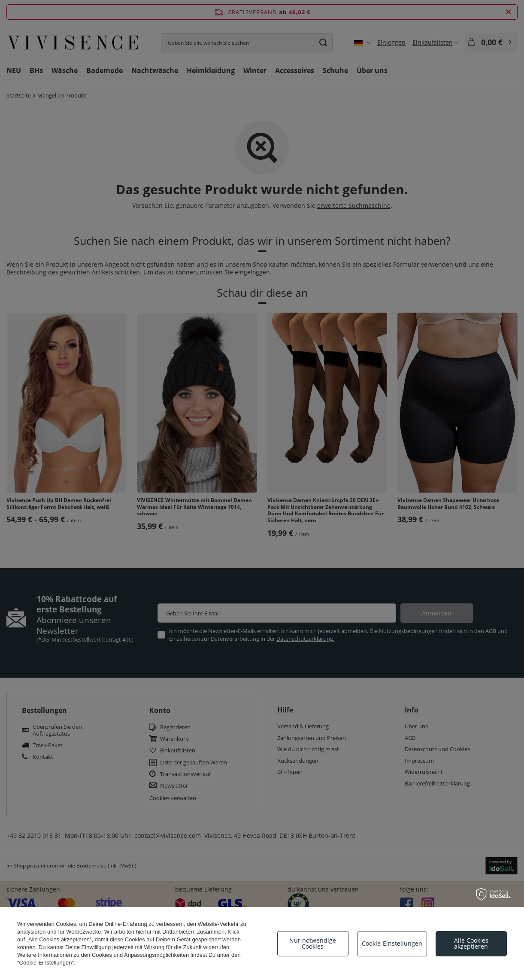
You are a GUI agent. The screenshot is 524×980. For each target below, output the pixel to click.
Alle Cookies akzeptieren (471, 943)
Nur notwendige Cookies (313, 943)
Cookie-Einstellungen (392, 943)
